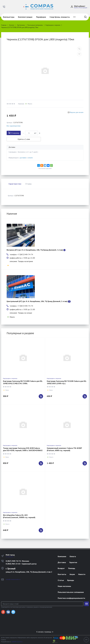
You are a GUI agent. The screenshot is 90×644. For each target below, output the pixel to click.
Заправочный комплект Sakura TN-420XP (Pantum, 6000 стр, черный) (64, 449)
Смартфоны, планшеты (60, 17)
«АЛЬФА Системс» (17, 642)
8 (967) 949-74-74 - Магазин (17, 561)
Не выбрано (11, 557)
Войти (76, 8)
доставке (23, 158)
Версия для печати (77, 112)
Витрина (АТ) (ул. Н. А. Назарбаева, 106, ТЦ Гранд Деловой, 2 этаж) (35, 250)
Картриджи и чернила (10, 378)
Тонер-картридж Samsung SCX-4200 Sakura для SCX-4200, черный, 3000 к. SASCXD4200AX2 (23, 449)
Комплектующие (25, 17)
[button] (4, 7)
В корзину (14, 133)
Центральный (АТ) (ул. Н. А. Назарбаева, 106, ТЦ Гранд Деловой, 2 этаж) (37, 301)
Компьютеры (9, 17)
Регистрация (83, 8)
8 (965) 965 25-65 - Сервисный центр (21, 564)
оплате (30, 158)
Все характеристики (14, 126)
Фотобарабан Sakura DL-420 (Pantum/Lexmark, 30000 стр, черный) (19, 516)
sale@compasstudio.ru (13, 579)
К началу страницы (45, 632)
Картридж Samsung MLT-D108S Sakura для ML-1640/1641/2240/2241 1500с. (23, 382)
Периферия (41, 17)
